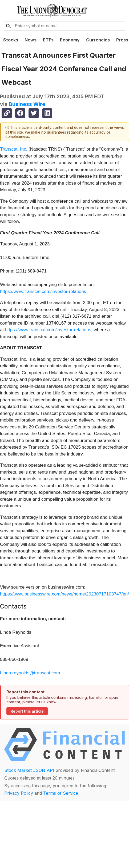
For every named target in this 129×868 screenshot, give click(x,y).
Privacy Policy (19, 793)
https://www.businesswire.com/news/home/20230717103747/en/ (64, 594)
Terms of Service (61, 793)
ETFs (48, 40)
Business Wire (27, 104)
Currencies (98, 40)
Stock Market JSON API (29, 770)
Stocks (11, 40)
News (31, 40)
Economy (70, 40)
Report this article (27, 711)
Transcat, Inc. (14, 149)
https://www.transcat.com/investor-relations (43, 292)
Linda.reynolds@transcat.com (30, 673)
